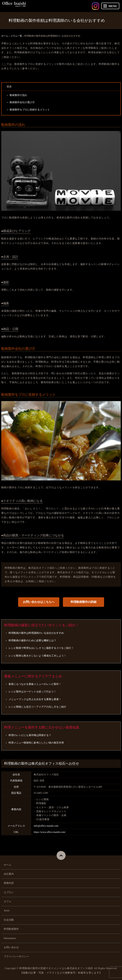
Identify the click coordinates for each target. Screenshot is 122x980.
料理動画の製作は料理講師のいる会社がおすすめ (36, 633)
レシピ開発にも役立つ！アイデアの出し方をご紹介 (37, 707)
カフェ (8, 901)
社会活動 (9, 920)
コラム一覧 (16, 36)
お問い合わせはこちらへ (39, 602)
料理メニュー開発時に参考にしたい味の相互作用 (36, 743)
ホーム (5, 36)
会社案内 (9, 874)
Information (10, 938)
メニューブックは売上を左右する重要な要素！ (35, 699)
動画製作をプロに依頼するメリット (30, 110)
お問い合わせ (11, 947)
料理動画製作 (11, 929)
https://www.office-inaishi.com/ (50, 832)
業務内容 (9, 883)
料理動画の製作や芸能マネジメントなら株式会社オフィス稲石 (56, 968)
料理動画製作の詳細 (83, 602)
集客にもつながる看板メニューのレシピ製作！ (35, 684)
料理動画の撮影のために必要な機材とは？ (32, 640)
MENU (110, 6)
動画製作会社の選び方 (22, 102)
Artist (7, 911)
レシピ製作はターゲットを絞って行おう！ (32, 692)
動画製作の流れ (18, 95)
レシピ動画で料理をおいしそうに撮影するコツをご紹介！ (41, 648)
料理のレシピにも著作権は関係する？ (30, 735)
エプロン (9, 892)
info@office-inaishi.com (46, 826)
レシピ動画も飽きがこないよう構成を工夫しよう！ (37, 656)
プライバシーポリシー (16, 956)
